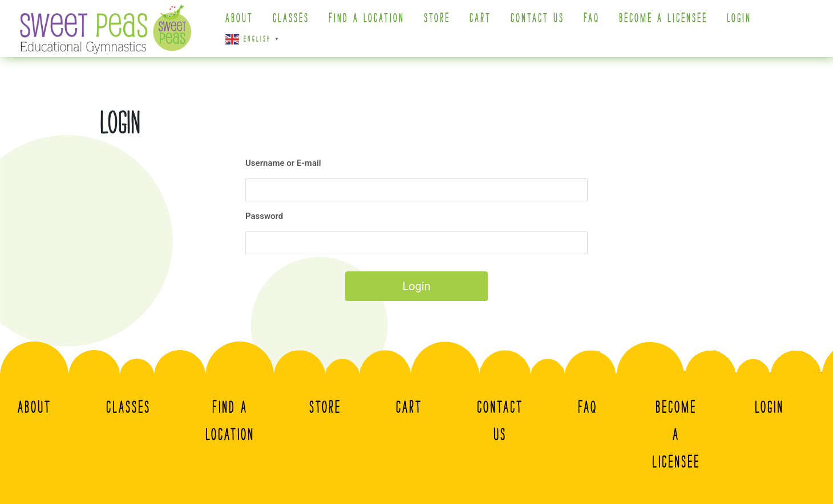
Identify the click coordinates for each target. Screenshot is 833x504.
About (239, 18)
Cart (480, 18)
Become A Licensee (663, 18)
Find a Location (367, 18)
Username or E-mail (283, 163)
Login (739, 18)
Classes (291, 18)
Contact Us (537, 18)
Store (437, 18)
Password (264, 216)
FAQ (592, 18)
